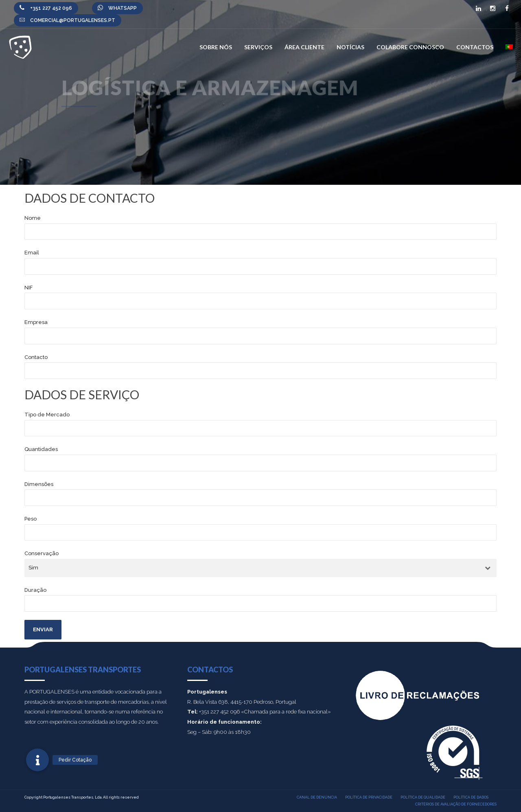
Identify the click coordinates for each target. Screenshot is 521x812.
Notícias (350, 47)
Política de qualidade (423, 797)
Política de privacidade (369, 797)
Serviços (258, 47)
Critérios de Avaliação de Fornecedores (456, 804)
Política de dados (471, 797)
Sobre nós (216, 47)
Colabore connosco (410, 47)
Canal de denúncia (317, 797)
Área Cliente (304, 47)
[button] (37, 760)
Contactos (475, 47)
